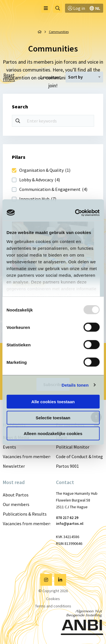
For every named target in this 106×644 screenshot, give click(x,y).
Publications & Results (25, 514)
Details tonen (75, 385)
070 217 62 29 (67, 518)
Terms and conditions (53, 606)
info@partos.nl (70, 523)
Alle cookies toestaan (53, 402)
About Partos (16, 495)
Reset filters (9, 77)
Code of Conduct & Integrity (80, 456)
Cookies (53, 599)
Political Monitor (73, 447)
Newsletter (14, 466)
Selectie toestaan (53, 417)
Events (9, 447)
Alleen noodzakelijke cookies (53, 434)
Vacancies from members (27, 456)
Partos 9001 (67, 466)
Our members (16, 504)
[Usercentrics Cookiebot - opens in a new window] (75, 213)
